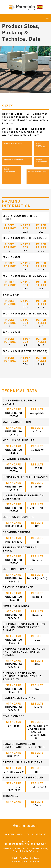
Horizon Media (32, 861)
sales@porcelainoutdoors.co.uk (26, 844)
